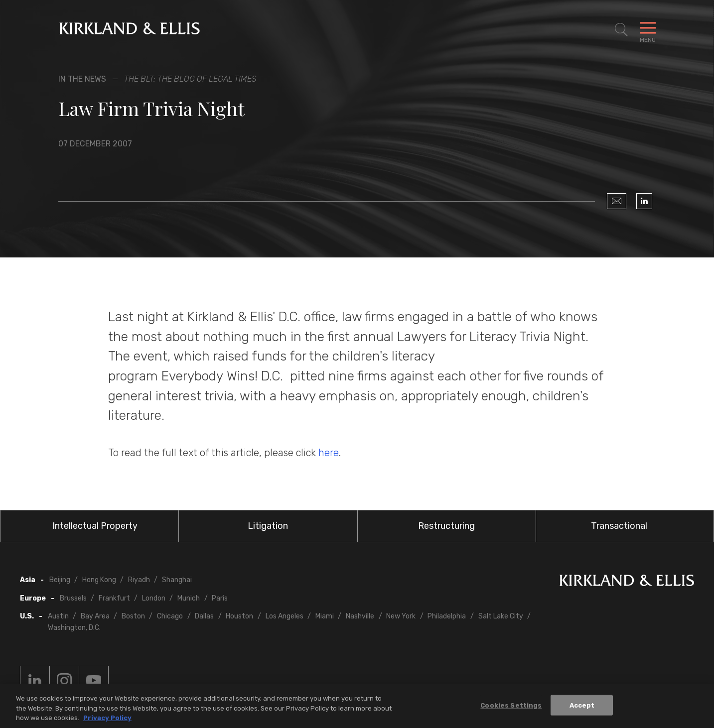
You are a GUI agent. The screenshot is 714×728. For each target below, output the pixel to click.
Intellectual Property (95, 526)
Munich (189, 598)
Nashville (360, 616)
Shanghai (177, 580)
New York (401, 616)
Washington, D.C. (74, 628)
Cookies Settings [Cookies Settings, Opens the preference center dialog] (511, 705)
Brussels (73, 598)
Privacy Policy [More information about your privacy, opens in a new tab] (107, 718)
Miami (325, 616)
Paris (220, 598)
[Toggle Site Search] (621, 30)
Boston (133, 616)
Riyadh (139, 580)
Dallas (204, 616)
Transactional (619, 526)
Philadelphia (447, 616)
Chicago (170, 616)
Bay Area (95, 616)
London (154, 598)
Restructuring (446, 526)
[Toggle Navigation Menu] (648, 30)
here (329, 453)
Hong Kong (99, 580)
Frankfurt (114, 598)
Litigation (268, 526)
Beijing (60, 580)
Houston (239, 616)
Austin (58, 616)
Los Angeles (285, 616)
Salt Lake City (501, 616)
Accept (582, 705)
